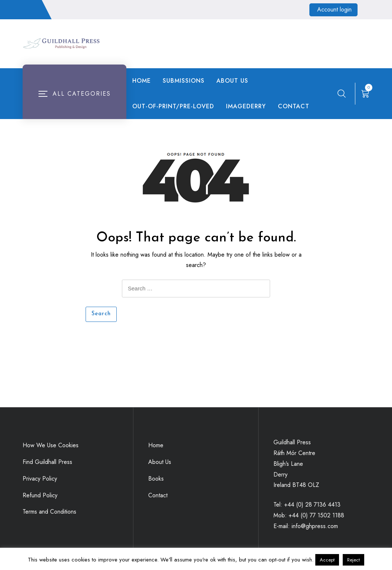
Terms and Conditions (49, 512)
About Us (232, 81)
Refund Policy (40, 495)
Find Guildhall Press (47, 462)
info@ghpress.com (315, 526)
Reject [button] (353, 560)
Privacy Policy (40, 479)
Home (142, 81)
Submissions (184, 81)
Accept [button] (327, 560)
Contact (294, 106)
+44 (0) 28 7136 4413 (312, 505)
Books (156, 479)
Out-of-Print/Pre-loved (173, 106)
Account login (334, 9)
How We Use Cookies (51, 445)
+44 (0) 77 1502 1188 (316, 515)
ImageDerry (246, 106)
